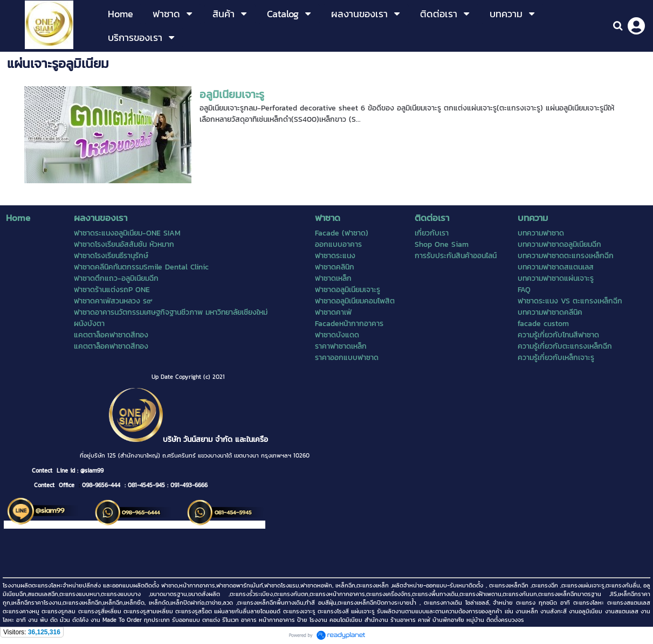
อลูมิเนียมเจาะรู (232, 94)
